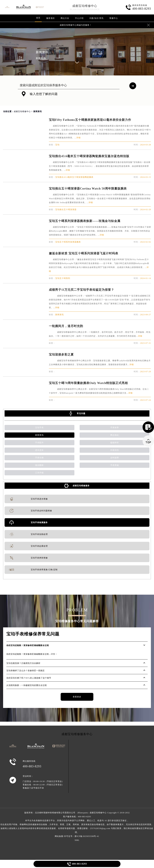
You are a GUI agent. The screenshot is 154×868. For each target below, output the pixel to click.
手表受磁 (115, 465)
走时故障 (115, 458)
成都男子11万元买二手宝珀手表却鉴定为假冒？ (81, 290)
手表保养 (115, 428)
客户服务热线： (77, 824)
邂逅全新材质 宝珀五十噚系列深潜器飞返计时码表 (84, 253)
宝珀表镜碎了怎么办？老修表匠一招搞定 (26, 671)
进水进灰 (39, 450)
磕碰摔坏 (115, 443)
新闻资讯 (39, 435)
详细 (78, 138)
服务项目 (51, 18)
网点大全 (65, 18)
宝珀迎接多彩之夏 (61, 355)
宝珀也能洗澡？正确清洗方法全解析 (23, 663)
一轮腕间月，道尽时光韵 (66, 326)
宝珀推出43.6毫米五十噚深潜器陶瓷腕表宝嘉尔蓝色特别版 (89, 156)
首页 (38, 18)
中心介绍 (79, 18)
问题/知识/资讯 (97, 18)
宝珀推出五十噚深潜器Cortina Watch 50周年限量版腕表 (88, 189)
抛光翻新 (39, 465)
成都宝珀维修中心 (85, 6)
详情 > (54, 654)
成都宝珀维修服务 (81, 486)
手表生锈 (39, 458)
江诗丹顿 (39, 473)
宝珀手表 (39, 428)
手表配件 (39, 443)
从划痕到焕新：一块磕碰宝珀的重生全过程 (27, 685)
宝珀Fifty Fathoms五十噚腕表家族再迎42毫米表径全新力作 (90, 120)
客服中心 (114, 18)
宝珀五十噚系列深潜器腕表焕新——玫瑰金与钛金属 (85, 221)
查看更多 (77, 697)
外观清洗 (115, 450)
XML (77, 840)
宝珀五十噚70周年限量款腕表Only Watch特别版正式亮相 (88, 383)
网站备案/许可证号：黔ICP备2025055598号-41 (77, 836)
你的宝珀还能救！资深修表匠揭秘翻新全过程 (28, 645)
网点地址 (115, 435)
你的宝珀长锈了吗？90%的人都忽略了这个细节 (29, 678)
